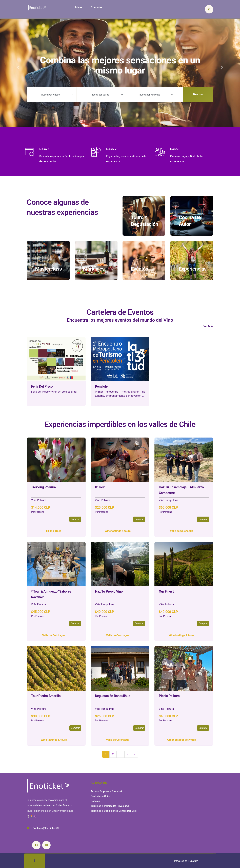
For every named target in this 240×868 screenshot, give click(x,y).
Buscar (198, 94)
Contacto (96, 7)
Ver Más (208, 326)
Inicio (78, 7)
